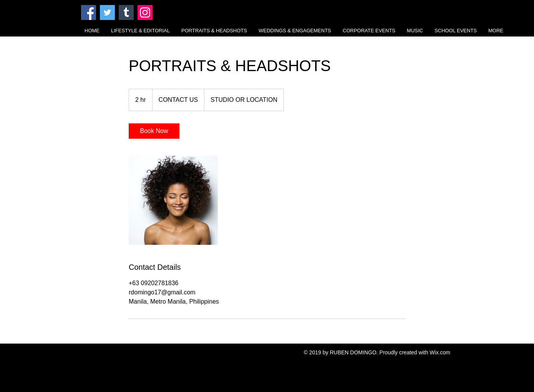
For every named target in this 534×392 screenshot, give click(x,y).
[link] (154, 131)
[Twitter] (107, 12)
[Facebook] (89, 12)
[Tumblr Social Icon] (126, 12)
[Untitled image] (173, 200)
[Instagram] (145, 12)
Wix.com (440, 352)
